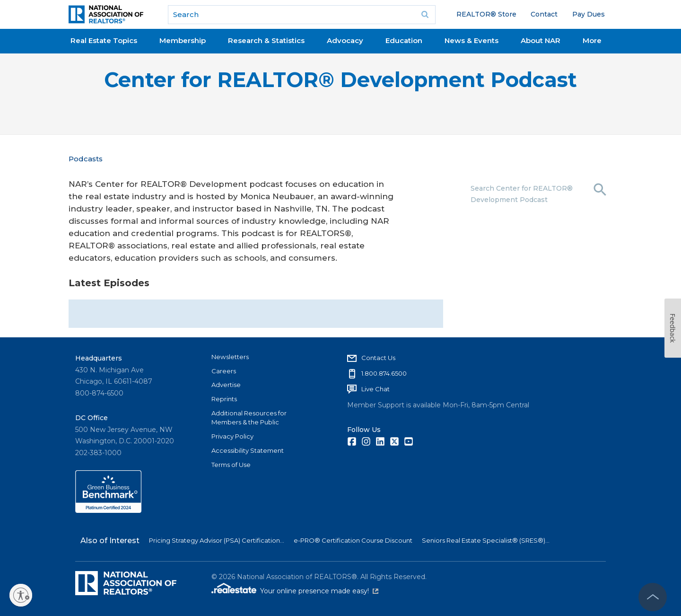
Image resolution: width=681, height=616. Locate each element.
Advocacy (345, 40)
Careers (224, 371)
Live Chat (375, 389)
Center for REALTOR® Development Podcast (340, 80)
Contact (544, 14)
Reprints (224, 399)
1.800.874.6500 (384, 373)
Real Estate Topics (104, 40)
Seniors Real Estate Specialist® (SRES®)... (486, 540)
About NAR (541, 40)
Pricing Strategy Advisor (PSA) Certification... (217, 540)
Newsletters (230, 357)
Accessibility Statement (248, 450)
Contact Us (378, 358)
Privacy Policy (232, 436)
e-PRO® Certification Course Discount (353, 540)
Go (425, 15)
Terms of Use (231, 465)
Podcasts (86, 159)
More (592, 40)
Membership (183, 40)
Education (404, 40)
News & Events (471, 40)
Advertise (226, 385)
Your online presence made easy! (319, 591)
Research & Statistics (266, 40)
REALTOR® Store (486, 14)
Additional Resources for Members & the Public (249, 418)
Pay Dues (589, 14)
